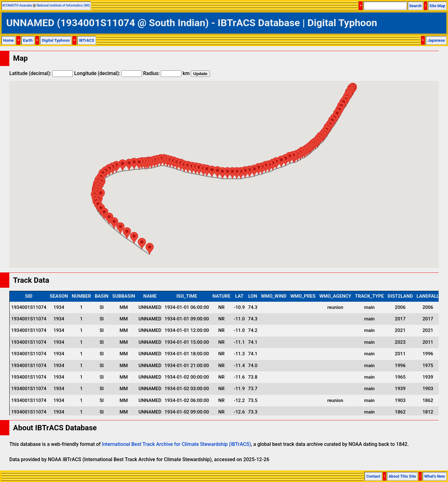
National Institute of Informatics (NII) (63, 5)
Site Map (437, 6)
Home (8, 40)
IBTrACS (87, 40)
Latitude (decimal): (41, 73)
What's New (435, 476)
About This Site (402, 476)
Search (415, 6)
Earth (28, 40)
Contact (373, 476)
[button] (290, 158)
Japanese (436, 40)
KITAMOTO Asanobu (17, 5)
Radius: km (166, 73)
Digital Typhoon (56, 40)
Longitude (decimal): (108, 73)
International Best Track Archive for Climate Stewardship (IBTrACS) (176, 444)
